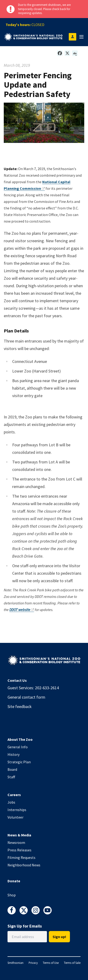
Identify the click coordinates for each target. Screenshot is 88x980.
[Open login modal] (73, 37)
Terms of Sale (72, 963)
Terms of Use (51, 963)
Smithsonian (15, 963)
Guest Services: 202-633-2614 (33, 688)
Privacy (33, 963)
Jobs (11, 802)
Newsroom (16, 842)
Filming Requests (21, 857)
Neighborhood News (24, 865)
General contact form (26, 697)
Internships (17, 810)
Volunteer (15, 817)
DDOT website (22, 610)
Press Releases (19, 850)
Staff (11, 777)
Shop (12, 895)
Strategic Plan (19, 762)
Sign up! (59, 937)
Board (12, 769)
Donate (14, 881)
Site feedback (20, 706)
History (13, 754)
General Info (18, 747)
